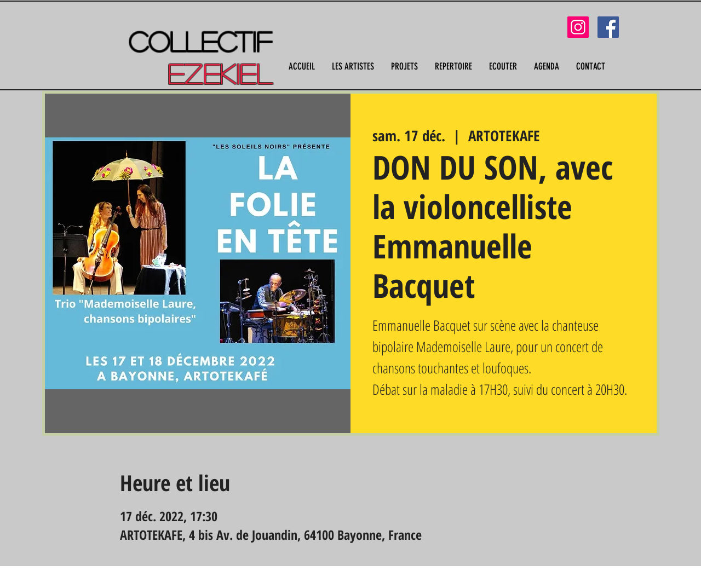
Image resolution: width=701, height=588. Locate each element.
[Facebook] (608, 27)
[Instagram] (578, 27)
